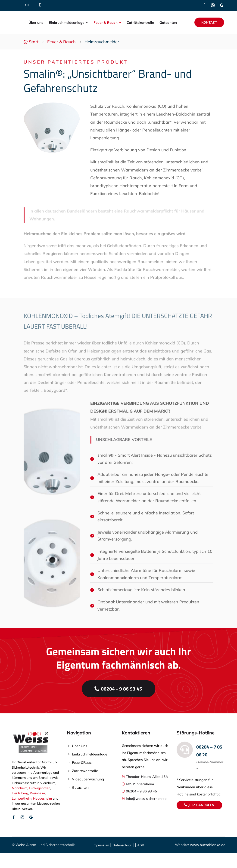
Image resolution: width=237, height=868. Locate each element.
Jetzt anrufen (201, 820)
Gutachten (80, 802)
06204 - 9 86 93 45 (122, 703)
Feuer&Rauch (83, 777)
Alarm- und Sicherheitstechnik (50, 860)
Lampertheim (22, 813)
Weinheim (37, 808)
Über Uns (80, 761)
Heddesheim (42, 813)
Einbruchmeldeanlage (90, 769)
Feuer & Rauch (61, 57)
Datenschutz (122, 860)
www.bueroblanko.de (207, 860)
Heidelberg (20, 808)
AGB (141, 860)
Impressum (101, 860)
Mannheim (20, 803)
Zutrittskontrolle (85, 786)
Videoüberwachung (88, 794)
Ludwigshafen (40, 803)
